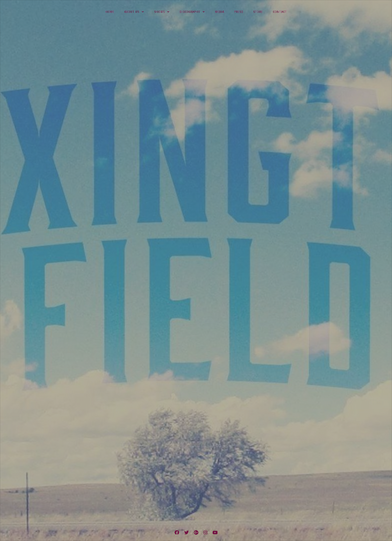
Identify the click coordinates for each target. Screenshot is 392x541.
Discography (190, 12)
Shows (159, 12)
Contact (280, 12)
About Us (132, 12)
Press (239, 12)
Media (220, 12)
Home (110, 12)
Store (258, 12)
